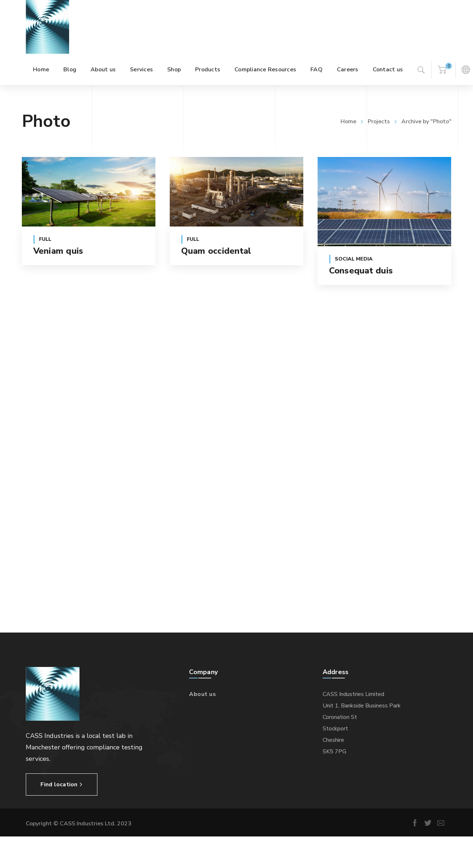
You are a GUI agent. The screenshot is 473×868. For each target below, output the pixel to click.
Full (45, 239)
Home (348, 121)
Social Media (354, 259)
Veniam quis (58, 251)
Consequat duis (361, 271)
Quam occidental (216, 251)
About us (202, 694)
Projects (379, 121)
